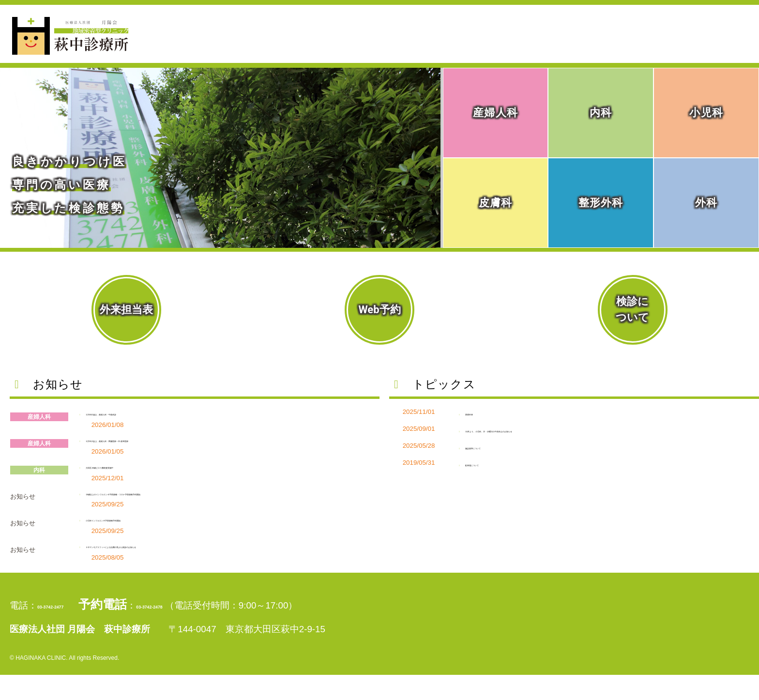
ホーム (368, 45)
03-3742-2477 (103, 624)
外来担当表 (126, 310)
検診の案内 (654, 45)
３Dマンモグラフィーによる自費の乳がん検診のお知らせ (228, 560)
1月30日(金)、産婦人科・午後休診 (169, 412)
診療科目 (582, 45)
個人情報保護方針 (656, 13)
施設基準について (510, 446)
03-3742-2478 (308, 624)
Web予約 (379, 310)
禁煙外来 (488, 412)
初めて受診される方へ (556, 13)
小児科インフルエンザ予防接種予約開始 (185, 534)
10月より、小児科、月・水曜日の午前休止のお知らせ (597, 429)
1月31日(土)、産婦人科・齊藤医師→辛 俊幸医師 (203, 438)
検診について (632, 309)
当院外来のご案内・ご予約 (473, 45)
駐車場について (505, 463)
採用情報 (733, 13)
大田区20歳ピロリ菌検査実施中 (163, 465)
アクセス (727, 45)
